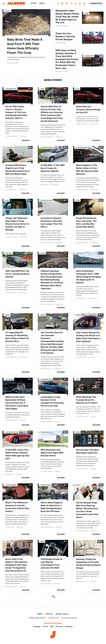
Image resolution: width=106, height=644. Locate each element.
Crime (78, 200)
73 (31, 432)
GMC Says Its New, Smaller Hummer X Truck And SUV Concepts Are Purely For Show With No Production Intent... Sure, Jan (67, 59)
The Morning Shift (11, 89)
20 (66, 89)
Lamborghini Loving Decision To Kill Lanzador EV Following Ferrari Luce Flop (52, 401)
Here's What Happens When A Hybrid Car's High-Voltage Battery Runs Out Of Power (52, 507)
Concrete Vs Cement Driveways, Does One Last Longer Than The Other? (52, 222)
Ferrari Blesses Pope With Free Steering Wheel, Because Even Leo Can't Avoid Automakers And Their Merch (87, 510)
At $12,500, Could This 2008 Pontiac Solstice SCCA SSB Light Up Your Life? (17, 454)
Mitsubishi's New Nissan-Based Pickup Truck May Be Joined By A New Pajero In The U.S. (67, 17)
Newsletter (96, 3)
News (42, 3)
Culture (8, 11)
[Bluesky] (62, 3)
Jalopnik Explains (82, 147)
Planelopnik (9, 147)
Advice (8, 315)
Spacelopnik (9, 379)
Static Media (40, 618)
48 (66, 432)
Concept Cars (89, 56)
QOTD (87, 33)
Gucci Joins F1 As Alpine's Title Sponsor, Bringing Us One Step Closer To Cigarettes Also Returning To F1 (17, 565)
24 (66, 541)
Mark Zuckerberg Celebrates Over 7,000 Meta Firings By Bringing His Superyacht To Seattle (88, 277)
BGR (52, 626)
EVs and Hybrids (46, 485)
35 (31, 89)
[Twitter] (71, 3)
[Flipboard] (67, 3)
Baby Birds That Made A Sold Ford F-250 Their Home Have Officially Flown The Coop (25, 46)
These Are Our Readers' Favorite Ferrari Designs (65, 36)
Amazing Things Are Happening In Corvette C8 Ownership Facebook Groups (88, 564)
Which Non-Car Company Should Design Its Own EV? (88, 110)
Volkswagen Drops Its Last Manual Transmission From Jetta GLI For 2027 (52, 563)
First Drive (9, 253)
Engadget (37, 626)
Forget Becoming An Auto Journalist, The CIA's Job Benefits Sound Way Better (86, 222)
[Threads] (75, 3)
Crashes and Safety (47, 432)
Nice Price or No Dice (47, 147)
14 (31, 379)
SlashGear (69, 626)
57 (66, 379)
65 (102, 89)
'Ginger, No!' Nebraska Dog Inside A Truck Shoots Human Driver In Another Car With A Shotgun (17, 224)
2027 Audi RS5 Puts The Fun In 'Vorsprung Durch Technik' (17, 274)
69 (66, 147)
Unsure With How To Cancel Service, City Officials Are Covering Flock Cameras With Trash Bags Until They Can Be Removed (52, 114)
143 (101, 379)
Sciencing (59, 626)
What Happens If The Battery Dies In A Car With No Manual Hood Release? (87, 170)
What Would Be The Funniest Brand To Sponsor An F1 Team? (87, 400)
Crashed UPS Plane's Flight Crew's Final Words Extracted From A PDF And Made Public (18, 170)
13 (102, 200)
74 (102, 432)
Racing (43, 253)
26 (102, 147)
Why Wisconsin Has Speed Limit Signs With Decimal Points (52, 453)
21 (102, 485)
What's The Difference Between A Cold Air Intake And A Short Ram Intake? (17, 507)
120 (101, 541)
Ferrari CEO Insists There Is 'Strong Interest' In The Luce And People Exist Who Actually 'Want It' (16, 112)
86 (102, 315)
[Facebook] (58, 3)
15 (31, 541)
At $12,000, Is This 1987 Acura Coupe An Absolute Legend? (53, 168)
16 (66, 485)
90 (31, 200)
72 (102, 253)
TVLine (45, 626)
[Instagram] (80, 3)
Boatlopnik (80, 253)
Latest (34, 3)
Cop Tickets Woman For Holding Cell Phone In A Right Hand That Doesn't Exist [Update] (88, 337)
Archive (49, 614)
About (40, 614)
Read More (26, 140)
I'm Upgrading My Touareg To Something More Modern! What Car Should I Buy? (17, 337)
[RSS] (84, 3)
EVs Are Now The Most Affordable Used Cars (87, 451)
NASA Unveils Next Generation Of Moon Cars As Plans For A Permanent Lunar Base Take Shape (17, 403)
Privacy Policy (62, 614)
